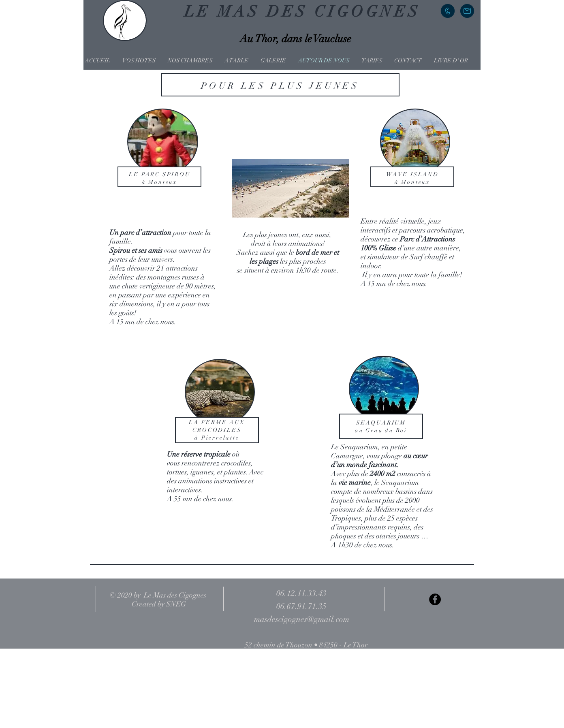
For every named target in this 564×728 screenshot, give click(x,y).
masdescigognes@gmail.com (302, 619)
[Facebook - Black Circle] (435, 599)
